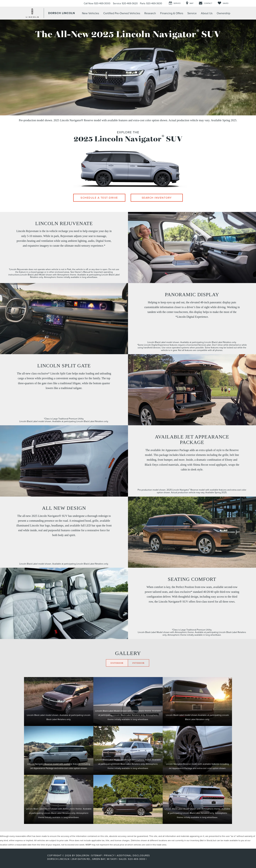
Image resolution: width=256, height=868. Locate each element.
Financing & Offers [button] (172, 13)
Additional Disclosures (133, 855)
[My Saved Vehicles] (223, 3)
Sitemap (97, 855)
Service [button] (192, 13)
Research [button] (150, 13)
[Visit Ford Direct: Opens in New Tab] (149, 859)
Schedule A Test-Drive (99, 198)
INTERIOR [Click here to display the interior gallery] (138, 663)
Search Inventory (157, 198)
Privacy (109, 855)
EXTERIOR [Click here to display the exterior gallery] (117, 663)
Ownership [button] (223, 13)
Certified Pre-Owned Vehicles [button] (122, 13)
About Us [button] (207, 13)
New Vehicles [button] (90, 13)
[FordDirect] (36, 859)
